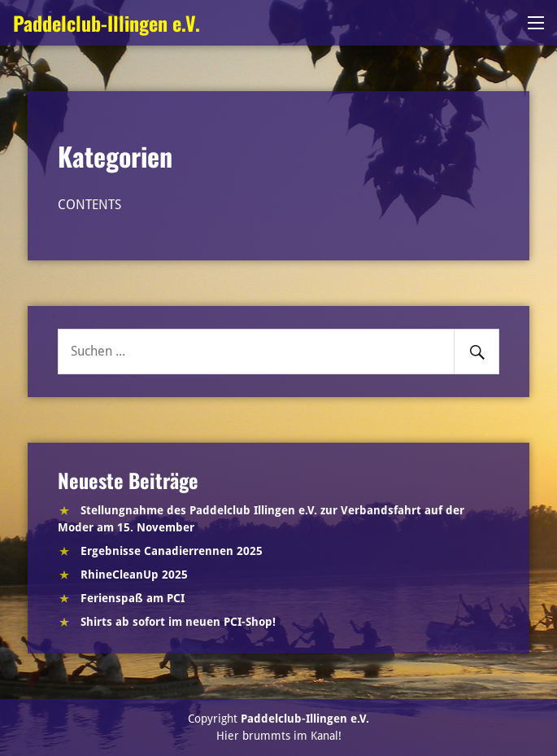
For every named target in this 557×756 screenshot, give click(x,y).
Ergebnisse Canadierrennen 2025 (172, 551)
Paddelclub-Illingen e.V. (107, 23)
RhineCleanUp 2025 (134, 575)
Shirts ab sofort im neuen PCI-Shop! (178, 622)
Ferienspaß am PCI (133, 598)
